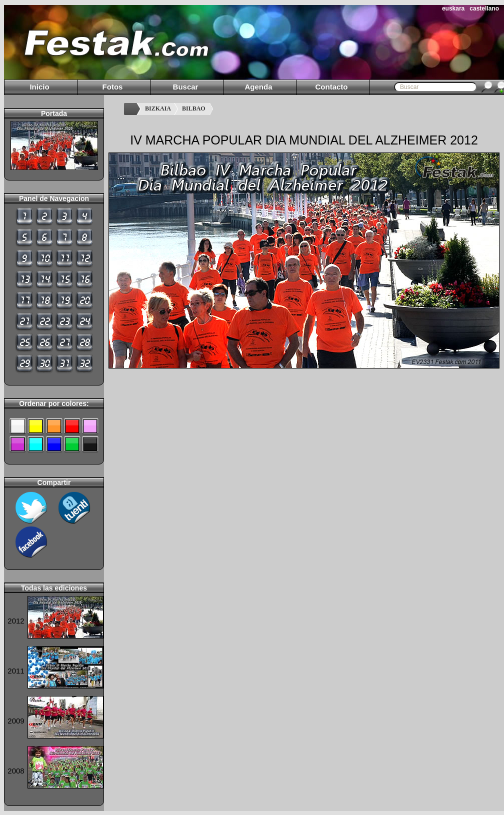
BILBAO (194, 108)
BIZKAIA (158, 108)
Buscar (186, 87)
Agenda (258, 87)
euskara (453, 8)
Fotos (113, 87)
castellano (484, 8)
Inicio (39, 87)
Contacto (332, 87)
